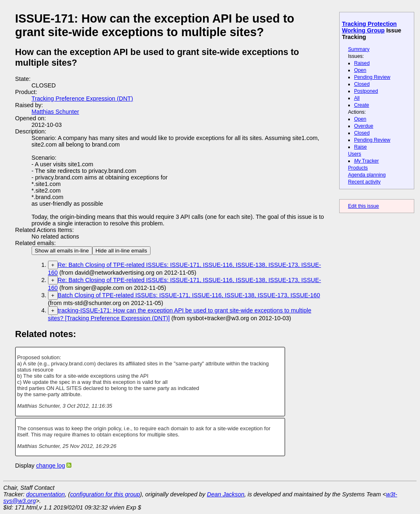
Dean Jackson (226, 494)
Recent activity (364, 182)
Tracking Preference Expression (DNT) (82, 99)
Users (354, 154)
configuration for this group (105, 494)
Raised (362, 63)
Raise (360, 147)
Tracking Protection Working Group (370, 27)
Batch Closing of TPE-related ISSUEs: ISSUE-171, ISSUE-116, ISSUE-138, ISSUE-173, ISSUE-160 (189, 295)
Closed (362, 84)
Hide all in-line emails (121, 251)
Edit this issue (363, 206)
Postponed (366, 91)
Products (358, 168)
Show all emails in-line (62, 251)
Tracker (366, 161)
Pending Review (372, 77)
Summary (358, 49)
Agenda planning (367, 175)
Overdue (364, 126)
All (357, 98)
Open (360, 70)
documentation (46, 494)
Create (362, 105)
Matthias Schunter (55, 112)
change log (50, 466)
